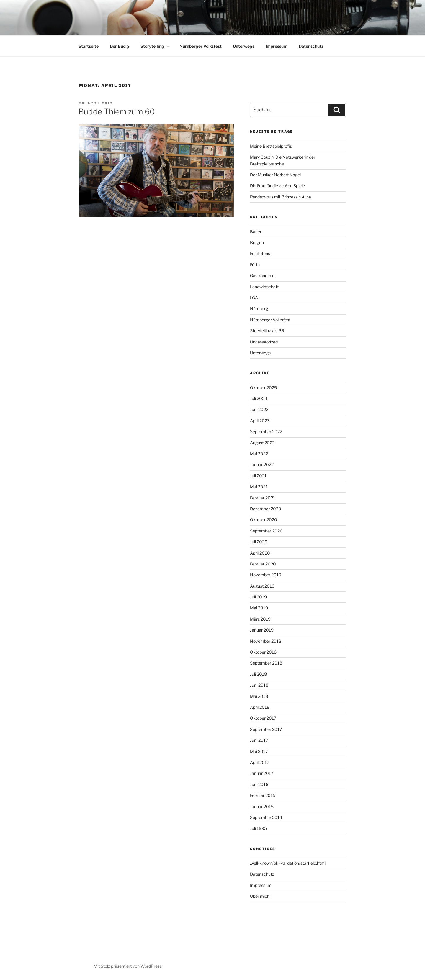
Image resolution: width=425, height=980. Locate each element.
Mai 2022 (259, 454)
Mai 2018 (259, 696)
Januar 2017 (262, 773)
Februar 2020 (263, 564)
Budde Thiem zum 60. (117, 112)
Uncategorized (264, 342)
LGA (254, 298)
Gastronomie (262, 276)
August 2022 (262, 443)
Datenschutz (311, 46)
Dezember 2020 (266, 509)
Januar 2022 (262, 464)
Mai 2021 (259, 487)
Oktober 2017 (263, 718)
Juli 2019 (258, 597)
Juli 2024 (259, 398)
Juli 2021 (258, 476)
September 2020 (266, 531)
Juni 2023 (259, 409)
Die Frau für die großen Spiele (277, 186)
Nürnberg (259, 309)
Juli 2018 (258, 674)
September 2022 (266, 431)
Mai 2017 (259, 751)
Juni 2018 (259, 685)
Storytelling (155, 46)
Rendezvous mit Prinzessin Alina (281, 197)
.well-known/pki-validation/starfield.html (288, 863)
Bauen (256, 232)
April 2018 (260, 707)
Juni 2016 (259, 784)
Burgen (257, 242)
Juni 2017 (259, 740)
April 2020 (260, 553)
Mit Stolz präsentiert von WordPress (128, 966)
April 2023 (260, 421)
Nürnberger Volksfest (201, 46)
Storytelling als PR (267, 331)
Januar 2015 (262, 806)
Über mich (260, 896)
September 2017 (266, 729)
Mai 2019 (259, 608)
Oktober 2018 (263, 652)
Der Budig (120, 46)
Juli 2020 (259, 542)
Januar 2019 (262, 630)
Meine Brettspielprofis (271, 146)
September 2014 (266, 817)
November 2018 (266, 641)
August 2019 (262, 586)
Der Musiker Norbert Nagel (275, 175)
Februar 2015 (263, 795)
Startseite (89, 46)
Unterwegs (244, 46)
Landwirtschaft (264, 287)
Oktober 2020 (264, 520)
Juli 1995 (258, 828)
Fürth (255, 265)
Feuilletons (260, 253)
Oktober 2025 (263, 388)
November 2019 (266, 575)
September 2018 (266, 663)
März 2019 (260, 619)
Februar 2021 (263, 498)
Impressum (277, 46)
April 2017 (260, 762)
